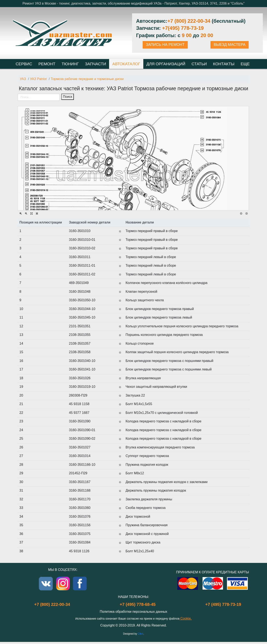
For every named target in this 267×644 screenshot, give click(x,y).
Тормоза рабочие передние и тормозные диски (87, 79)
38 (202, 112)
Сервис (24, 64)
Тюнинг (70, 64)
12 (27, 164)
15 (27, 173)
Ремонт (47, 64)
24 (27, 207)
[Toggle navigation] (21, 103)
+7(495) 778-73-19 (183, 28)
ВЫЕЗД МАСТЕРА (229, 45)
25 (27, 210)
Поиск (68, 97)
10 (27, 153)
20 (27, 195)
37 (202, 117)
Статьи (199, 64)
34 (202, 150)
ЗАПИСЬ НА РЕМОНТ (165, 45)
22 (27, 201)
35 (202, 144)
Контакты (224, 64)
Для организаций (166, 64)
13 (27, 167)
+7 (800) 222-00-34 (189, 21)
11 (27, 156)
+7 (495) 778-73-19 (223, 604)
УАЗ (23, 79)
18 (27, 184)
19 (27, 190)
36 (202, 140)
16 (27, 176)
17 (27, 179)
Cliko (140, 634)
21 (27, 198)
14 (27, 170)
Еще (245, 64)
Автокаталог (126, 64)
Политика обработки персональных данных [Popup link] (133, 612)
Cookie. (186, 618)
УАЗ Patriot (38, 79)
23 (27, 204)
